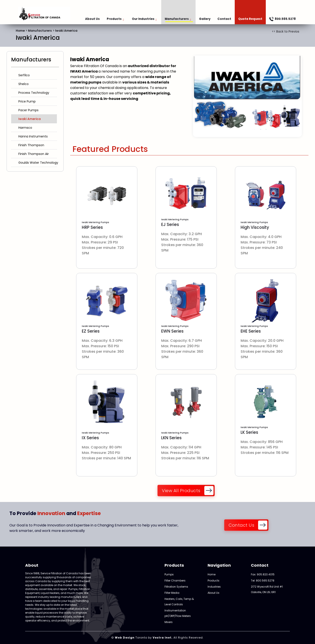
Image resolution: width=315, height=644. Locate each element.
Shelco (24, 84)
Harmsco (25, 128)
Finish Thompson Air (34, 154)
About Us (92, 19)
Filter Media (172, 593)
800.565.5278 (283, 19)
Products (115, 19)
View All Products (181, 491)
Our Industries (144, 19)
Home (20, 31)
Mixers (169, 622)
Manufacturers (178, 19)
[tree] (35, 119)
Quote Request (250, 19)
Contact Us (241, 525)
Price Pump (27, 101)
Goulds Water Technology (38, 163)
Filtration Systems (176, 587)
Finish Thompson (31, 145)
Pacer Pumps (28, 110)
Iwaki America (66, 31)
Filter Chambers (175, 581)
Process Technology (34, 93)
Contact (224, 19)
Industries (214, 587)
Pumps (169, 574)
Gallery (205, 19)
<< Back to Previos (286, 32)
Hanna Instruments (33, 136)
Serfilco (24, 75)
